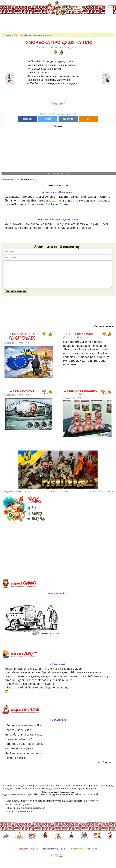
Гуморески (18, 35)
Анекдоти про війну (59, 496)
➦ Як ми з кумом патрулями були (58, 220)
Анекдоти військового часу (16, 496)
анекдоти (51, 853)
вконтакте (68, 119)
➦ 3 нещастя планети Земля (81, 397)
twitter (48, 119)
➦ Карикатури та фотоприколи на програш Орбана (22, 341)
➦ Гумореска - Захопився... (58, 192)
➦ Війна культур (22, 396)
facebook (28, 119)
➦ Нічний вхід (58, 669)
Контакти (93, 853)
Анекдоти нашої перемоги (101, 496)
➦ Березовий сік (58, 598)
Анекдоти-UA (71, 48)
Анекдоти (7, 35)
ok (88, 119)
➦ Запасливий (58, 724)
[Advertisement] (56, 23)
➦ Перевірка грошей (81, 338)
